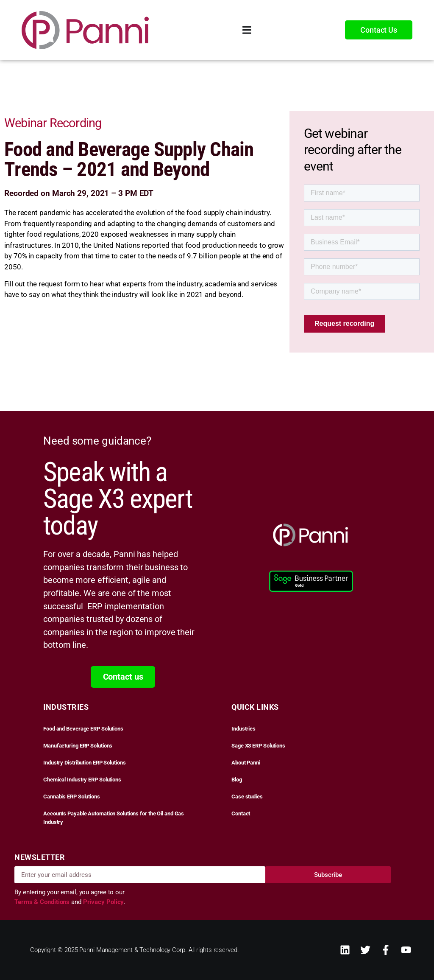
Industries (243, 729)
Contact (241, 813)
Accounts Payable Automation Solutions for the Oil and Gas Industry (114, 818)
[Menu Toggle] (247, 30)
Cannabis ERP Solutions (72, 797)
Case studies (247, 797)
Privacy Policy (104, 902)
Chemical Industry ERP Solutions (82, 780)
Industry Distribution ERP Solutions (85, 763)
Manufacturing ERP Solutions (78, 746)
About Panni (246, 763)
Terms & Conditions (43, 902)
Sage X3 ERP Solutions (258, 746)
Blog (237, 780)
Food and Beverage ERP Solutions (83, 729)
